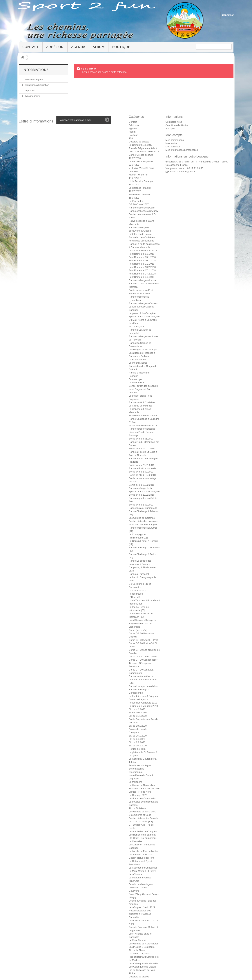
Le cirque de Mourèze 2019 (143, 706)
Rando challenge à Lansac (143, 280)
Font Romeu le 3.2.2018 (142, 264)
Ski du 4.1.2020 (137, 709)
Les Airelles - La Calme (141, 854)
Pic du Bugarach (138, 326)
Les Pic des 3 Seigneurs (142, 947)
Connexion (228, 15)
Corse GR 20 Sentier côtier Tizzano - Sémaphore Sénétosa (143, 663)
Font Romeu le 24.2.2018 (142, 274)
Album (99, 47)
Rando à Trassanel (139, 574)
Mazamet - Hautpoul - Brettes (144, 788)
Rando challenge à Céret (142, 208)
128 (131, 138)
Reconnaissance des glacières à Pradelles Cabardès (140, 914)
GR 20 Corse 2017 (139, 204)
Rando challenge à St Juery (144, 211)
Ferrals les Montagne (140, 765)
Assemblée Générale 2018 (143, 425)
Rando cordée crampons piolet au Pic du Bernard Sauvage (142, 432)
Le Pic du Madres (138, 363)
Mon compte (174, 135)
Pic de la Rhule (137, 950)
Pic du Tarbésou (137, 808)
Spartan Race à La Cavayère (144, 317)
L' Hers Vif (134, 597)
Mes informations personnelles (182, 150)
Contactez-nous (174, 122)
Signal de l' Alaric (138, 713)
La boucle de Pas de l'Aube (143, 851)
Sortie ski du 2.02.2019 (141, 472)
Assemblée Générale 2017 (143, 251)
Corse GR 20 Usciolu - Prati (144, 640)
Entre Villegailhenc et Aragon (144, 894)
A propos (30, 90)
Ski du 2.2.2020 (137, 739)
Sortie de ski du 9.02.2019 (143, 475)
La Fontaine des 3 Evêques (143, 696)
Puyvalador (135, 864)
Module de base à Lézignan (144, 416)
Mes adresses (173, 147)
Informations (35, 70)
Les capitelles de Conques (143, 831)
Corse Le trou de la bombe (143, 656)
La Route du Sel (137, 359)
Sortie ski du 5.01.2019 (141, 439)
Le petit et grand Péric (140, 396)
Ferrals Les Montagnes (141, 884)
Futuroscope (135, 379)
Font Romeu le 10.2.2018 (142, 267)
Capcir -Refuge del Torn (141, 858)
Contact (31, 47)
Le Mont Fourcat (138, 940)
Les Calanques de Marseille (144, 963)
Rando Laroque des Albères (144, 686)
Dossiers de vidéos (139, 977)
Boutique (121, 47)
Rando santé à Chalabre (142, 402)
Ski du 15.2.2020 (138, 746)
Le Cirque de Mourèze (141, 406)
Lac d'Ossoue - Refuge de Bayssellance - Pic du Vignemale (143, 623)
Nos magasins (33, 96)
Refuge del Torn (137, 749)
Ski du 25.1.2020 (138, 736)
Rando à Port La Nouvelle (143, 468)
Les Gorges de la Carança (143, 350)
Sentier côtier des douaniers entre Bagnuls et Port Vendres (144, 389)
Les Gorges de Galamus (142, 518)
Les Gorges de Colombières (144, 944)
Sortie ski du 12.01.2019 (142, 449)
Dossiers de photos (139, 142)
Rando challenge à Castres (143, 303)
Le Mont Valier (136, 383)
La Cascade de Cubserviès (143, 868)
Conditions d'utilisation (37, 85)
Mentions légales (34, 79)
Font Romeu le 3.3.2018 (142, 277)
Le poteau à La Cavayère (142, 313)
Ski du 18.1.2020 (138, 726)
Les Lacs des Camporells (142, 798)
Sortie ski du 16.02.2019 (142, 485)
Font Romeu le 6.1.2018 (142, 254)
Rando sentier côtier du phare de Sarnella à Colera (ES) (143, 680)
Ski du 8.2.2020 (137, 742)
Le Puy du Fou (137, 201)
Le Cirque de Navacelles (142, 785)
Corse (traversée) (138, 630)
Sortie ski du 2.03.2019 (141, 505)
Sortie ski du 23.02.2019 (142, 495)
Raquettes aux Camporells (143, 508)
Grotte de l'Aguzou (139, 699)
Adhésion (55, 47)
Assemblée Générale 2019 (143, 703)
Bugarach (134, 399)
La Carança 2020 (138, 795)
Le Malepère (135, 782)
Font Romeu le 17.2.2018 (142, 270)
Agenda (78, 47)
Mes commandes (175, 140)
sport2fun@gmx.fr (186, 172)
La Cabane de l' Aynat (140, 861)
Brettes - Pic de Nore (140, 792)
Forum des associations (141, 241)
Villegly (133, 897)
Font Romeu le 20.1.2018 (142, 260)
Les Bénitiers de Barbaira (142, 835)
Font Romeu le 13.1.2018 (142, 257)
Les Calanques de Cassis (142, 967)
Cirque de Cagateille (140, 954)
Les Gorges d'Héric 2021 (142, 907)
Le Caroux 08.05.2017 (141, 145)
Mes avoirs (171, 143)
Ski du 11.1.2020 (138, 716)
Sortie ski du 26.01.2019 (142, 465)
